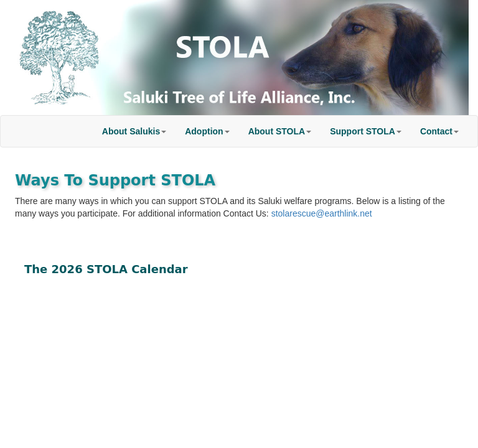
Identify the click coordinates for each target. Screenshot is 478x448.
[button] (134, 131)
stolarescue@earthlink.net (322, 213)
